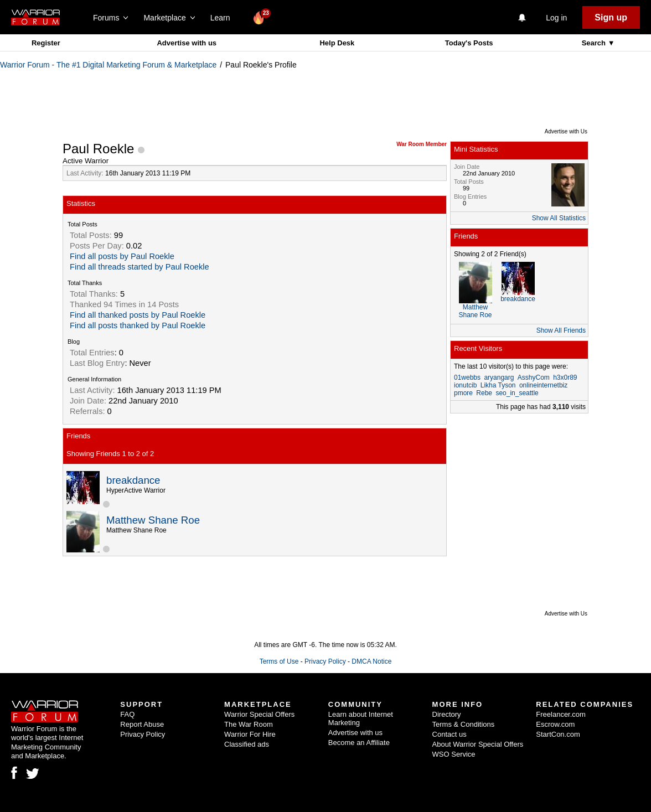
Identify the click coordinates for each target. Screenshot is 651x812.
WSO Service (454, 754)
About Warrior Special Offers (478, 744)
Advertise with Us (566, 131)
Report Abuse (142, 724)
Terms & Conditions (464, 724)
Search (595, 43)
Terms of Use (279, 661)
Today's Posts (469, 43)
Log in (556, 18)
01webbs (467, 377)
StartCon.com (558, 734)
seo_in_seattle (517, 393)
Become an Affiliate (359, 743)
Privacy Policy (325, 661)
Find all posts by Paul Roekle (122, 256)
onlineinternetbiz (543, 385)
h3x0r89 (565, 377)
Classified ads (247, 744)
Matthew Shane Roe (153, 520)
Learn (223, 18)
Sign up (611, 17)
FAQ (127, 714)
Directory (447, 714)
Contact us (449, 734)
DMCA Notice (371, 661)
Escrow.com (555, 724)
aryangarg (499, 377)
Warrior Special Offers (259, 714)
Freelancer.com (561, 714)
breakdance (133, 480)
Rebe (484, 393)
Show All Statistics (559, 218)
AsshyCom (534, 377)
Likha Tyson (498, 385)
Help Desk (337, 43)
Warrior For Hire (250, 734)
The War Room (249, 724)
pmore (463, 393)
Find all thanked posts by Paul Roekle (138, 315)
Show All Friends (561, 330)
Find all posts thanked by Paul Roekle (138, 325)
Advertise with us (187, 43)
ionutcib (465, 385)
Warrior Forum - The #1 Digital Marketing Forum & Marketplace (108, 65)
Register (46, 43)
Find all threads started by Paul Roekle (139, 267)
